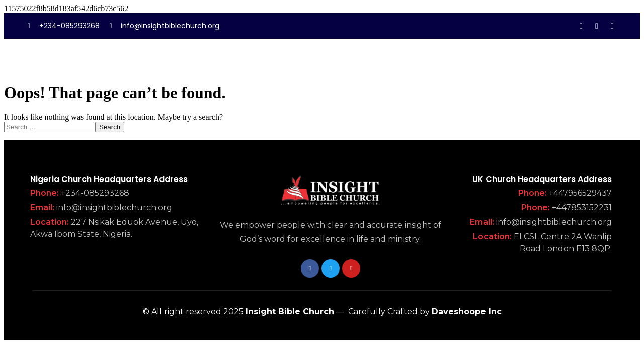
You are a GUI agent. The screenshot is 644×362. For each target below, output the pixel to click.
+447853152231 (582, 207)
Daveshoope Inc (467, 311)
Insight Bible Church (290, 311)
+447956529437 (580, 193)
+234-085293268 (95, 193)
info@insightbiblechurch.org (114, 207)
